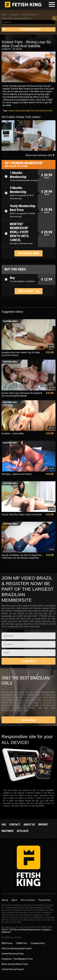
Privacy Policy (44, 900)
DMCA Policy (7, 943)
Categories (14, 15)
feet (33, 111)
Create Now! (29, 661)
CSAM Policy (22, 943)
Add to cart (26, 291)
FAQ (4, 824)
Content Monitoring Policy (13, 954)
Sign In (14, 900)
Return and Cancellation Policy (15, 964)
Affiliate (23, 831)
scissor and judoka (17, 111)
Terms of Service (28, 900)
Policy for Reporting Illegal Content (16, 948)
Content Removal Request (13, 969)
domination (41, 111)
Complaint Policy (38, 943)
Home (4, 15)
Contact (15, 824)
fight (28, 111)
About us (29, 824)
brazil (50, 111)
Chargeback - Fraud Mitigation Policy (17, 959)
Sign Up (5, 900)
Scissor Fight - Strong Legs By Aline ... (17, 18)
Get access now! (28, 253)
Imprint (43, 824)
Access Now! (29, 720)
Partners (8, 831)
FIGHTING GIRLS (29, 15)
